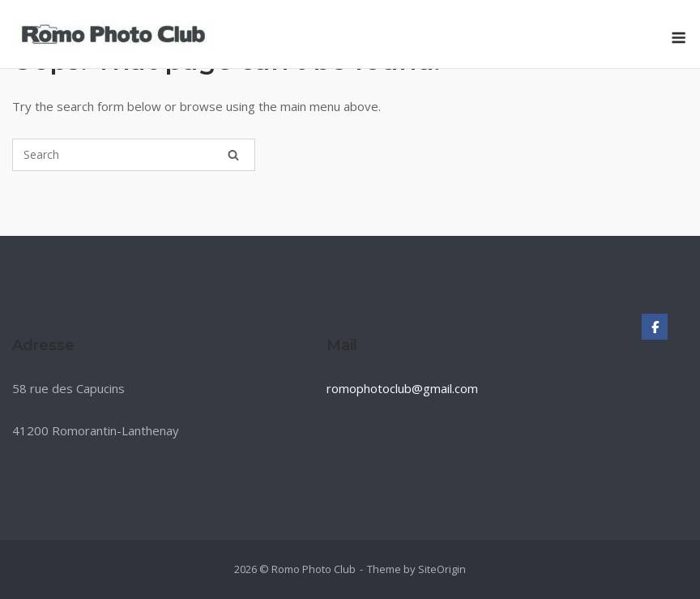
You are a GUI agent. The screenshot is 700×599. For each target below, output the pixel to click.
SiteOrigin (442, 569)
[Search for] (134, 155)
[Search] (233, 155)
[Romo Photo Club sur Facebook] (655, 327)
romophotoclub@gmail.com (402, 388)
